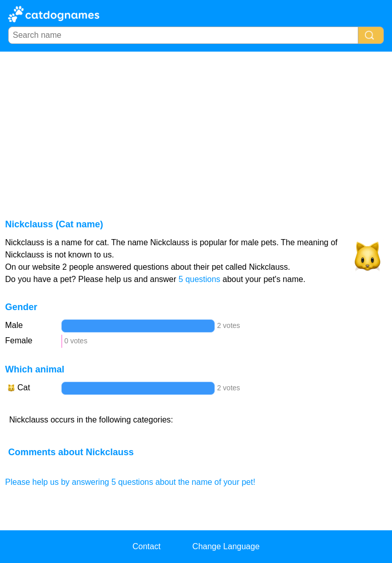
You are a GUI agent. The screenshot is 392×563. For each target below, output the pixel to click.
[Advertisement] (196, 128)
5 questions (200, 279)
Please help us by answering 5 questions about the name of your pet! (130, 482)
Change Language (226, 546)
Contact (146, 546)
